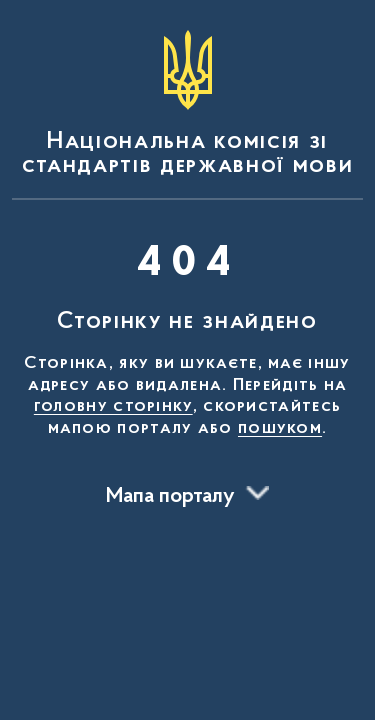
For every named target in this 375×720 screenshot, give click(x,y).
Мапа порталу (170, 497)
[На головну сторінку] (187, 104)
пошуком (280, 429)
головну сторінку (113, 407)
